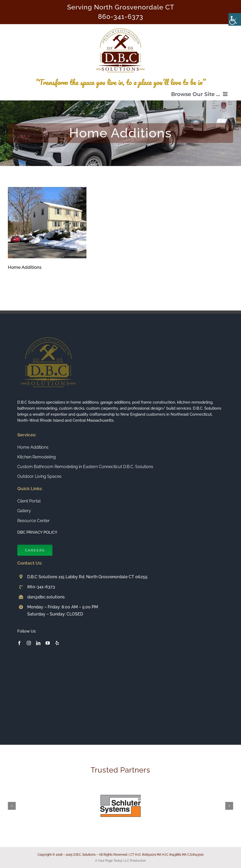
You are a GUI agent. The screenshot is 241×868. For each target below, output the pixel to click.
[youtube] (48, 643)
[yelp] (57, 643)
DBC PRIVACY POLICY (37, 532)
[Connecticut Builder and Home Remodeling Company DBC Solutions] (120, 26)
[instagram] (29, 643)
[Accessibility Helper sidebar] (235, 19)
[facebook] (19, 643)
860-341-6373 (121, 17)
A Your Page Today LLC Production (120, 861)
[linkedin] (38, 643)
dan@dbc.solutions (46, 597)
